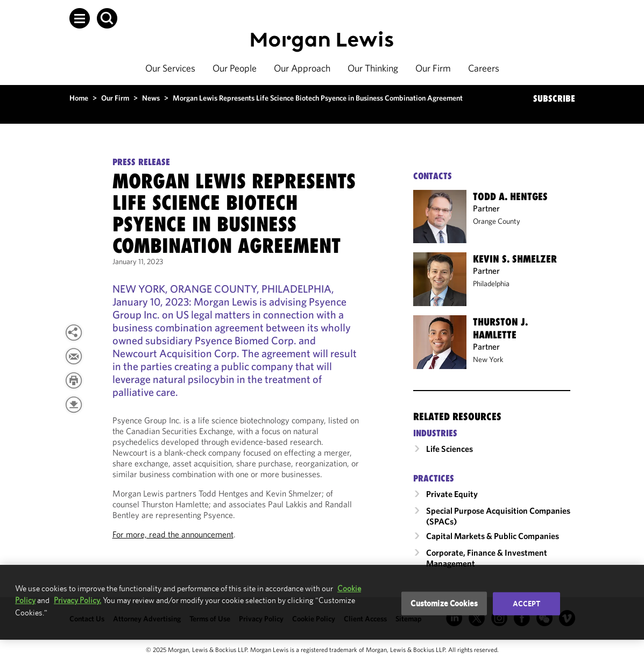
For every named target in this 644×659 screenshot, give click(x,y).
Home (79, 98)
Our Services (170, 68)
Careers (484, 68)
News (151, 98)
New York (488, 359)
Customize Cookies (444, 603)
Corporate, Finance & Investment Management (487, 558)
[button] (80, 18)
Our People (235, 68)
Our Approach (302, 68)
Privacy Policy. (77, 600)
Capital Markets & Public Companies (493, 536)
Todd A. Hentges (510, 196)
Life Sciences (450, 449)
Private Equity (452, 494)
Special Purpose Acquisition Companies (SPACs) (498, 516)
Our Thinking (373, 68)
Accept (527, 604)
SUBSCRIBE (554, 98)
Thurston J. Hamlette (500, 328)
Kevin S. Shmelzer (515, 259)
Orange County (497, 221)
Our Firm (433, 68)
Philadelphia (491, 284)
